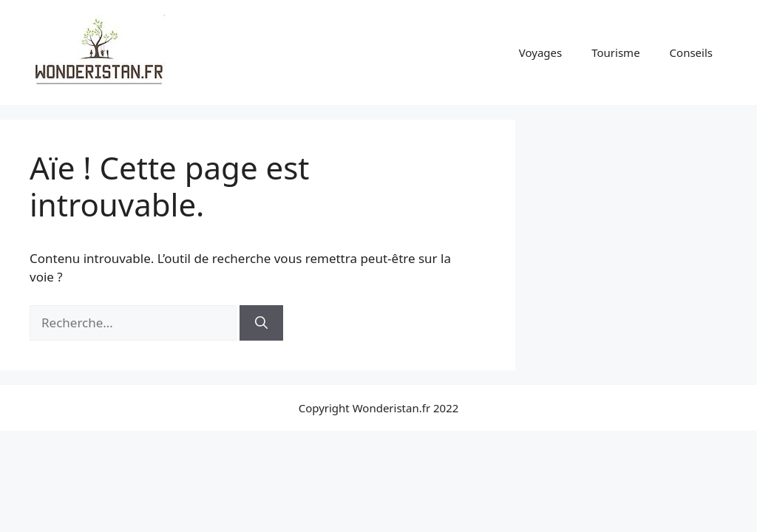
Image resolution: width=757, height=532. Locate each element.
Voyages (540, 52)
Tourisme (615, 52)
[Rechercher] (261, 323)
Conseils (691, 52)
